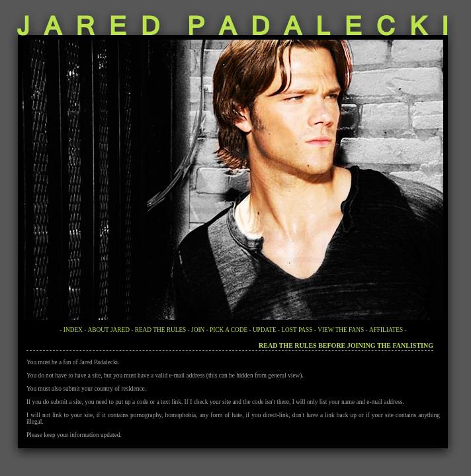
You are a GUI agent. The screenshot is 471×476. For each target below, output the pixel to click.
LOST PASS (297, 330)
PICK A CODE (229, 330)
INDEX (73, 330)
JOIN (198, 330)
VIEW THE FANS (341, 330)
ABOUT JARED (109, 330)
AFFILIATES (386, 330)
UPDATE (265, 330)
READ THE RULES (161, 330)
